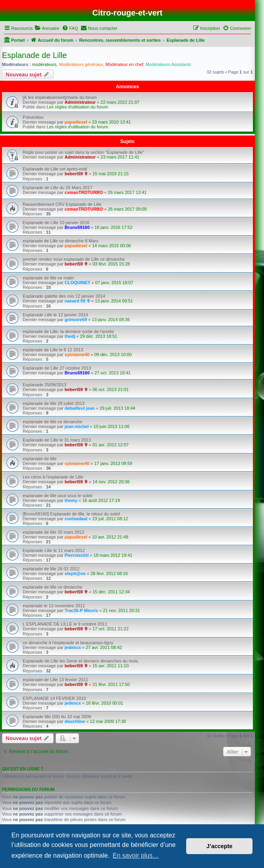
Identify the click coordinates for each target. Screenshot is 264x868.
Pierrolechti (77, 555)
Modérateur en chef (124, 64)
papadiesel (76, 122)
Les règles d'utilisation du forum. (78, 107)
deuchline (75, 721)
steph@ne (75, 573)
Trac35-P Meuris (81, 610)
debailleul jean (80, 408)
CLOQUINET (78, 283)
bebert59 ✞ (76, 174)
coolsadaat (76, 519)
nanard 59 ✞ (77, 301)
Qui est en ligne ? (23, 769)
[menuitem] (47, 28)
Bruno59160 (77, 227)
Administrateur (80, 102)
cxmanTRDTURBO (84, 192)
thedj (70, 336)
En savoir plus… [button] (136, 855)
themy (71, 500)
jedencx (73, 647)
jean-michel (77, 426)
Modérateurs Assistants (168, 64)
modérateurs (44, 64)
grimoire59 (76, 320)
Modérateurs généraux (81, 64)
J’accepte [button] (220, 846)
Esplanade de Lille (34, 55)
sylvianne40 (77, 355)
